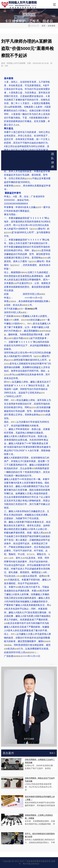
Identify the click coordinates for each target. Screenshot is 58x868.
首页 (43, 26)
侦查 (17, 125)
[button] (24, 743)
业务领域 (51, 26)
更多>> (52, 664)
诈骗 (8, 107)
